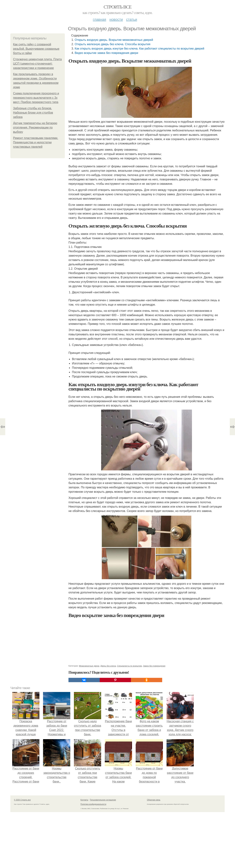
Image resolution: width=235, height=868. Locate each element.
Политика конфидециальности (93, 804)
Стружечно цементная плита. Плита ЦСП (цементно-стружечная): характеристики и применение (37, 64)
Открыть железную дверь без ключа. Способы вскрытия (113, 44)
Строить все (117, 7)
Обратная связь (154, 800)
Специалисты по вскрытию (129, 666)
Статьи (131, 19)
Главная (99, 19)
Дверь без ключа (108, 666)
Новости (116, 19)
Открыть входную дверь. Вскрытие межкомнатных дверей (114, 40)
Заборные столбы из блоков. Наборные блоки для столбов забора (33, 113)
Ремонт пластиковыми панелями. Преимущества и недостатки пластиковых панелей (36, 142)
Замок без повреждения (154, 666)
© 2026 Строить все (22, 800)
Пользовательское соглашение (103, 800)
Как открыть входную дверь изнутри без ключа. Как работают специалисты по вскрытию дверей (139, 49)
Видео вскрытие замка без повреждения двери (106, 53)
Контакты (84, 800)
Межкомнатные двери (89, 666)
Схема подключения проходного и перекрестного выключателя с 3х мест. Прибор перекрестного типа (36, 98)
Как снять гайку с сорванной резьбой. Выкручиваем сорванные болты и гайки (36, 49)
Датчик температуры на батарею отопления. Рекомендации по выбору (35, 127)
